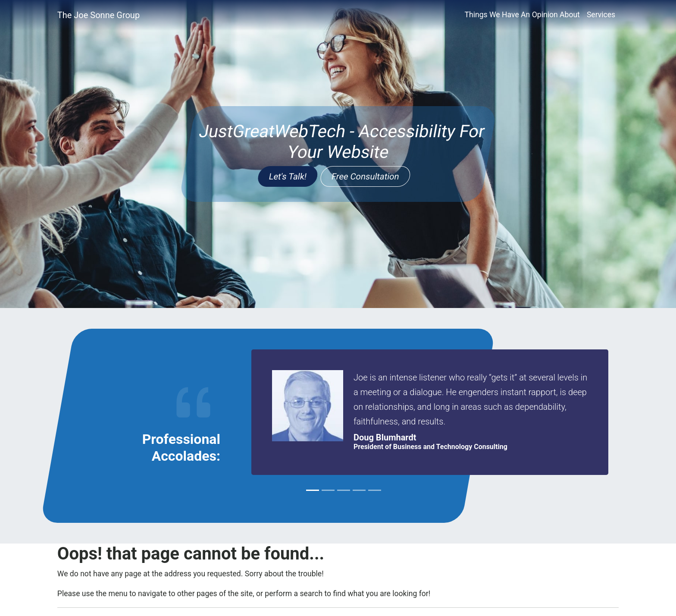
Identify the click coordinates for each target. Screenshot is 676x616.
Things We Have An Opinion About (522, 15)
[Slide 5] (375, 490)
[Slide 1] (313, 490)
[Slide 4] (359, 490)
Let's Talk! (288, 176)
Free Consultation (365, 176)
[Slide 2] (328, 490)
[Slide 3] (344, 490)
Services (601, 15)
